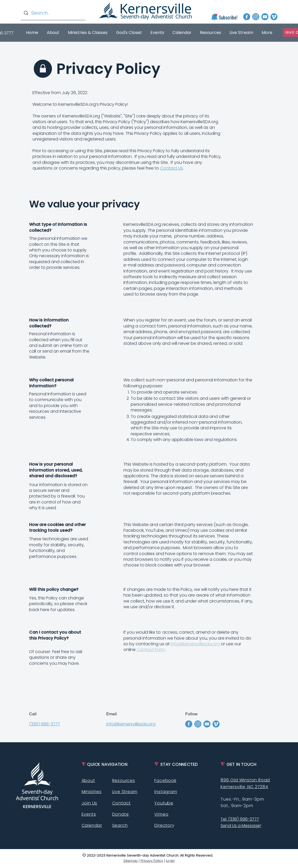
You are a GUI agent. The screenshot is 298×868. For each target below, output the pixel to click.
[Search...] (53, 13)
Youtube (164, 803)
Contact (122, 803)
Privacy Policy (152, 861)
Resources (124, 780)
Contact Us (171, 168)
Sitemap (131, 861)
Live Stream (125, 792)
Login (170, 861)
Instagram (166, 792)
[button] (214, 17)
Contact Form (151, 650)
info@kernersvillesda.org (195, 644)
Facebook (165, 780)
